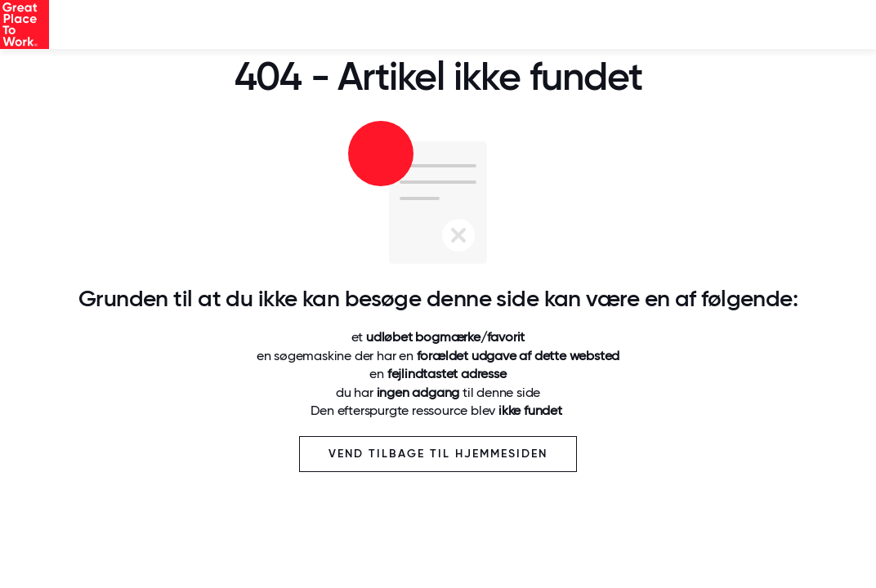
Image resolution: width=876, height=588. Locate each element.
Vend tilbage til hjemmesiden (438, 454)
